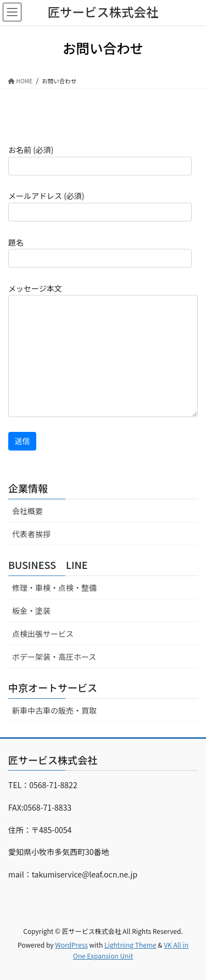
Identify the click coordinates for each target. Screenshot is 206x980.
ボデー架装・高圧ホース (54, 657)
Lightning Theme (130, 945)
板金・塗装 (31, 611)
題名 (100, 252)
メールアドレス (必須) (100, 206)
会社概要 (27, 511)
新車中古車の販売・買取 (54, 710)
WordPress (71, 945)
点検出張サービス (43, 634)
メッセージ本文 (103, 350)
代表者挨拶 (31, 534)
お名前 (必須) (100, 159)
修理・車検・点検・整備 (54, 588)
